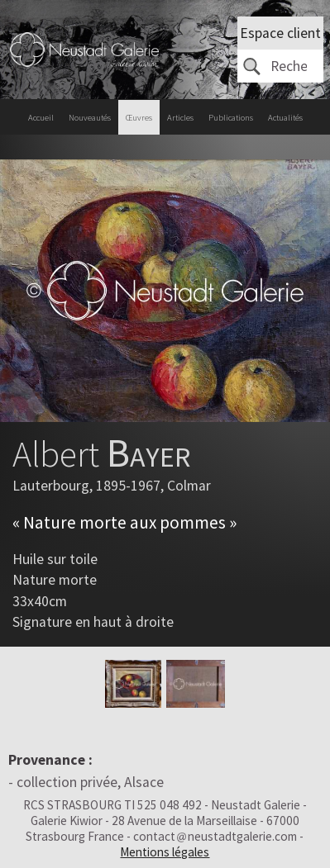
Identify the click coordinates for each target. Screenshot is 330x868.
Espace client (280, 33)
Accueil (41, 118)
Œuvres (139, 118)
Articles (180, 118)
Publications (231, 118)
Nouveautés (90, 118)
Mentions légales (165, 852)
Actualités (285, 118)
